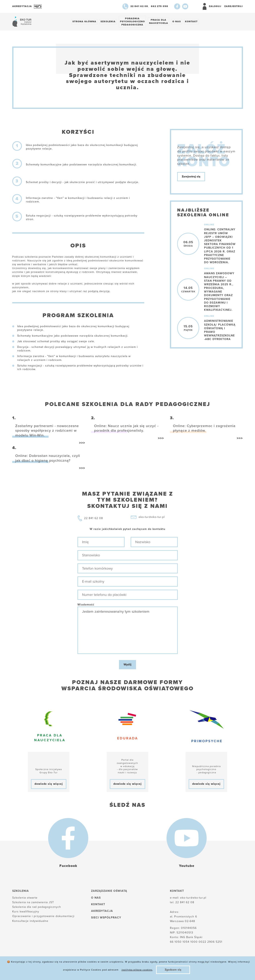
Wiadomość (86, 605)
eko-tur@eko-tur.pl (152, 518)
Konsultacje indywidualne (30, 921)
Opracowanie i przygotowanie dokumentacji (43, 917)
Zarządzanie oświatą (109, 891)
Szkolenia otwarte (25, 898)
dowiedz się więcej (49, 784)
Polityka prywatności (71, 970)
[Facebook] (177, 6)
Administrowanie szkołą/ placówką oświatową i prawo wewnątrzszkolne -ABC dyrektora (220, 331)
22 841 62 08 (93, 519)
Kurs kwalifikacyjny (26, 912)
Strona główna (85, 22)
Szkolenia (109, 22)
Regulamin (127, 970)
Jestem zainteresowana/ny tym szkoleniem (128, 631)
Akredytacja (102, 912)
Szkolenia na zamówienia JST (33, 903)
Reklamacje (103, 970)
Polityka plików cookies (30, 970)
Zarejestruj (234, 6)
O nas (179, 22)
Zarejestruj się (191, 177)
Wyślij (127, 665)
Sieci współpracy (106, 918)
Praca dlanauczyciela (161, 22)
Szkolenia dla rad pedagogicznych (37, 908)
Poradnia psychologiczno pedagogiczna (134, 22)
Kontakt (195, 22)
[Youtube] (185, 6)
